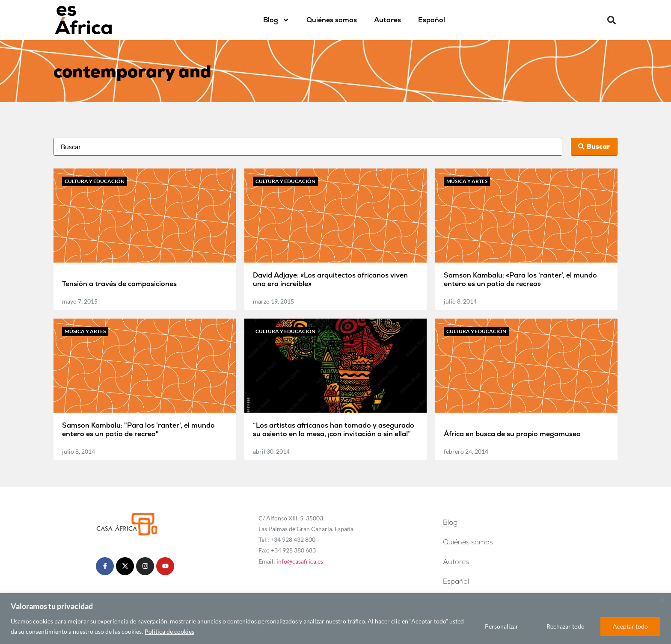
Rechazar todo (566, 626)
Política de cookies (169, 631)
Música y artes (467, 181)
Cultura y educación (95, 181)
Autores (387, 20)
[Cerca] (662, 600)
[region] (335, 619)
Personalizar (502, 626)
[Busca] (308, 147)
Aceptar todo (630, 626)
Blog (276, 20)
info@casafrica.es (300, 561)
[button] (612, 20)
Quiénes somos (332, 20)
